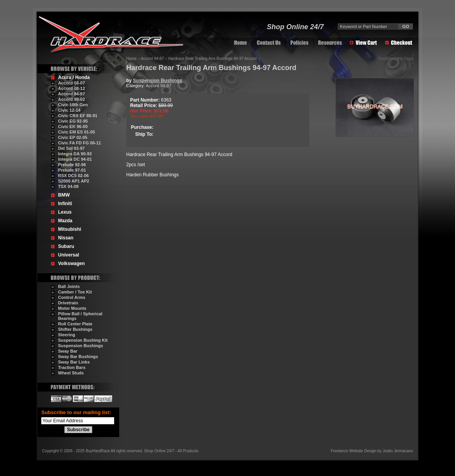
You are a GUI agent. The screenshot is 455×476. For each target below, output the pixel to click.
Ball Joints (69, 286)
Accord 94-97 (71, 94)
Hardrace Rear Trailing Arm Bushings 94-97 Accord (213, 59)
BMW (64, 195)
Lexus (65, 212)
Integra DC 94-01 (75, 159)
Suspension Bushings (81, 346)
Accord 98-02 (71, 99)
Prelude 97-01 (72, 170)
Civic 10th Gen (73, 105)
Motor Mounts (72, 308)
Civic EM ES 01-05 (77, 132)
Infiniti (65, 204)
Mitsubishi (70, 229)
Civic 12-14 (69, 110)
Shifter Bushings (75, 329)
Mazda (65, 221)
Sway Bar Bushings (78, 357)
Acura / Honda (74, 77)
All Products (188, 451)
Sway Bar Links (74, 362)
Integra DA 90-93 (75, 154)
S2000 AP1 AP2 (74, 181)
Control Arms (72, 297)
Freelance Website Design (354, 451)
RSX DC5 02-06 (73, 176)
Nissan (66, 238)
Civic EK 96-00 (73, 126)
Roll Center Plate (75, 324)
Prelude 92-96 (72, 165)
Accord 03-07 (71, 83)
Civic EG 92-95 (73, 121)
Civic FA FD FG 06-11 (79, 143)
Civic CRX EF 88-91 (78, 116)
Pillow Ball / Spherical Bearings (80, 316)
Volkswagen (71, 263)
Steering (67, 335)
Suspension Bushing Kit (83, 340)
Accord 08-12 (71, 88)
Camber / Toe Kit (75, 292)
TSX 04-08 (68, 186)
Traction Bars (72, 367)
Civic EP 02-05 (73, 137)
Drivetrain (68, 303)
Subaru (66, 246)
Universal (69, 255)
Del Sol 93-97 (71, 148)
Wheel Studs (71, 373)
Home (131, 59)
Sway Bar (68, 351)
